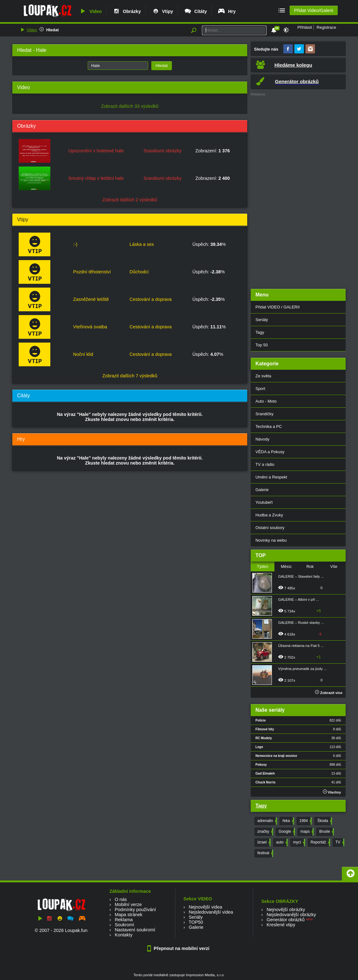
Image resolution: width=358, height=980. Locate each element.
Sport (260, 389)
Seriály (262, 320)
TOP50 (196, 922)
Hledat (53, 30)
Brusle (326, 832)
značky (265, 832)
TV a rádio (265, 464)
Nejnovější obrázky (286, 910)
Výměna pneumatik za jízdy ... (303, 669)
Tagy (260, 332)
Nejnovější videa (205, 907)
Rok (310, 566)
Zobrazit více (329, 693)
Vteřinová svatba (90, 327)
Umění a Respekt (271, 477)
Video (90, 11)
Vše (334, 566)
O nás (121, 899)
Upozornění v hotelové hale (96, 151)
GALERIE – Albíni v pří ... (299, 600)
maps (306, 832)
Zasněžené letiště (91, 299)
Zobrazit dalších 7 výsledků (130, 376)
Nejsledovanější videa (211, 912)
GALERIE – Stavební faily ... (301, 576)
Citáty (195, 11)
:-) (75, 244)
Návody (262, 439)
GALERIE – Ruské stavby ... (301, 623)
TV (339, 843)
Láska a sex (142, 244)
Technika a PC (269, 426)
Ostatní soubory (270, 528)
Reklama (124, 920)
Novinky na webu (271, 540)
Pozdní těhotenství (92, 272)
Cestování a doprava (151, 299)
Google (286, 832)
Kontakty (123, 935)
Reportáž (320, 843)
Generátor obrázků (286, 920)
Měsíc (286, 566)
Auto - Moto (266, 401)
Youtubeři (264, 502)
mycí (298, 843)
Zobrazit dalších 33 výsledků (130, 106)
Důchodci (139, 272)
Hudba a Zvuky (269, 515)
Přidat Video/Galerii (314, 10)
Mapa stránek (128, 915)
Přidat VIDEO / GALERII (278, 307)
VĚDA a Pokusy (270, 452)
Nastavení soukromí (135, 930)
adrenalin (267, 821)
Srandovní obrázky (163, 151)
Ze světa (263, 376)
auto (281, 843)
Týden (262, 566)
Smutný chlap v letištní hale (96, 178)
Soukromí (124, 925)
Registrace (326, 27)
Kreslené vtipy (281, 925)
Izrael (263, 843)
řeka (287, 821)
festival (265, 853)
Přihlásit (305, 27)
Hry (226, 11)
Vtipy (162, 11)
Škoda (324, 821)
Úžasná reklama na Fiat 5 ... (301, 646)
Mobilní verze (128, 904)
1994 (305, 821)
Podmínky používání (135, 910)
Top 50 (262, 345)
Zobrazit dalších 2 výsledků (130, 200)
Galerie (262, 490)
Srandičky (264, 414)
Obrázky (127, 11)
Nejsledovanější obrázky (291, 915)
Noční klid (83, 354)
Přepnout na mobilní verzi (179, 948)
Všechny (332, 792)
